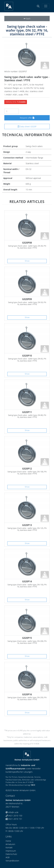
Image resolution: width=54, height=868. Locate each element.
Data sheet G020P (27, 126)
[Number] (12, 111)
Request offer (27, 118)
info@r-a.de (12, 812)
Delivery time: (16, 102)
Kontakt (9, 847)
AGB (8, 857)
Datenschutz (11, 854)
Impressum (11, 851)
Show (27, 261)
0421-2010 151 (14, 819)
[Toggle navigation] (46, 6)
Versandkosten (12, 861)
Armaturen (10, 844)
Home (8, 841)
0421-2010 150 (14, 816)
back (27, 19)
